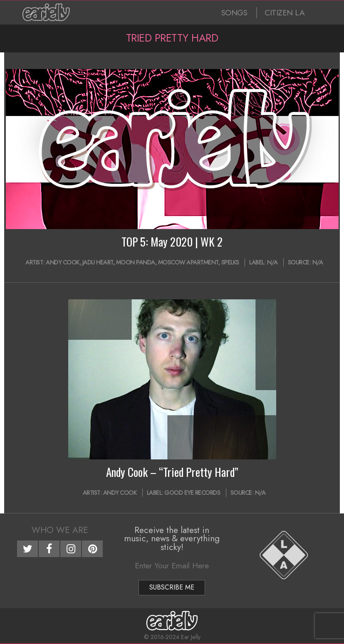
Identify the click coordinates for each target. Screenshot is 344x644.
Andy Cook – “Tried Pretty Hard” (172, 472)
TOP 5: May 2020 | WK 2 (172, 242)
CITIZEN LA (285, 13)
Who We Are (60, 530)
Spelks (230, 262)
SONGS (234, 13)
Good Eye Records (192, 493)
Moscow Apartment (188, 262)
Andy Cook (63, 262)
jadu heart (98, 262)
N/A (272, 262)
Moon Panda (136, 262)
